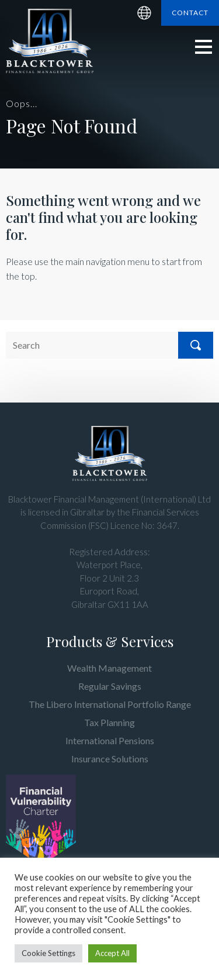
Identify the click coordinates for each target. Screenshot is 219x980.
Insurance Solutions (110, 759)
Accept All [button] (112, 953)
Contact (190, 13)
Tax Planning (109, 722)
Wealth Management (109, 668)
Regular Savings (110, 686)
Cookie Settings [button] (48, 953)
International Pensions (110, 740)
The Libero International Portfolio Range (110, 704)
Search (196, 345)
